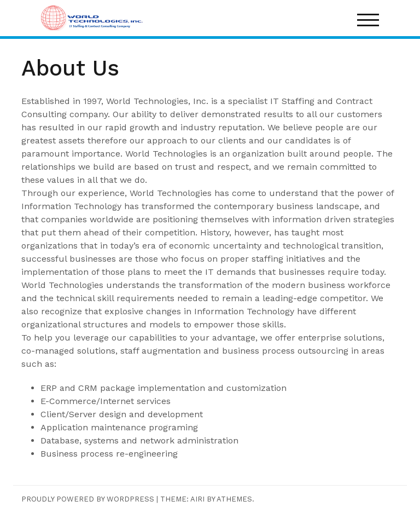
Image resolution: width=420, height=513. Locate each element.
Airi (197, 499)
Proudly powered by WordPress (88, 499)
